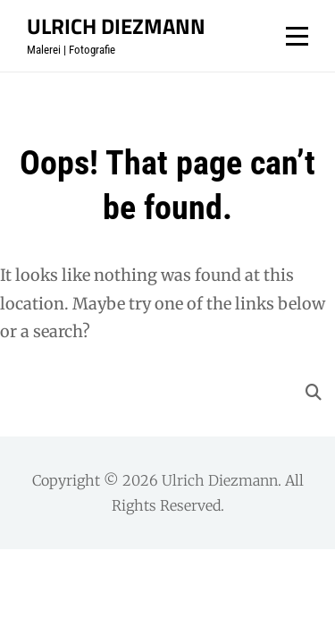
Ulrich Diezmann (116, 26)
